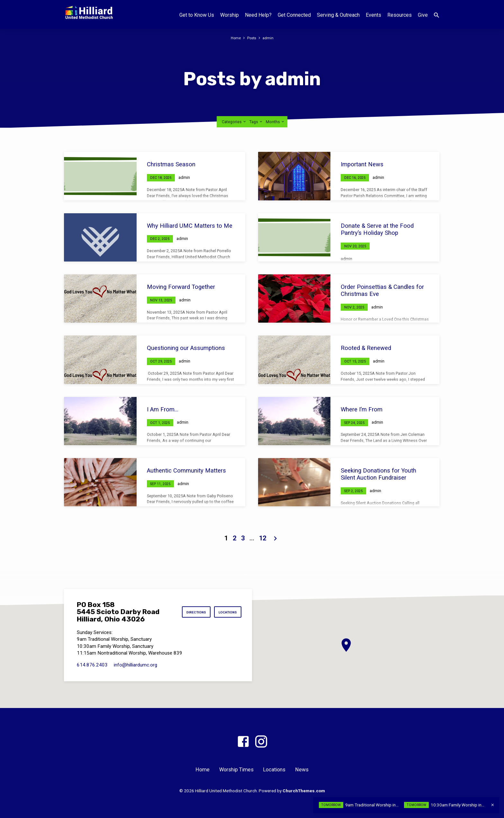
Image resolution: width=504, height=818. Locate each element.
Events (373, 15)
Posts (252, 38)
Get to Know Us (197, 15)
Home (235, 38)
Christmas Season (171, 164)
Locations (226, 612)
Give (423, 15)
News (302, 770)
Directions (191, 612)
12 (263, 538)
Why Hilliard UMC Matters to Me (190, 226)
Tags (256, 122)
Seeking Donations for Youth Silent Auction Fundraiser (378, 474)
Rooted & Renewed (366, 348)
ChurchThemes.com (304, 791)
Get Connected (294, 15)
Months (275, 122)
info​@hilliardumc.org (135, 665)
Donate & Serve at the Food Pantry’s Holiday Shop (377, 229)
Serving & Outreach (338, 15)
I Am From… (163, 409)
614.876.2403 (92, 665)
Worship (230, 15)
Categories (234, 122)
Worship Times (236, 770)
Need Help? (258, 15)
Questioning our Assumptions (186, 348)
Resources (400, 15)
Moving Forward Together (181, 287)
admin (270, 38)
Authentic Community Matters (186, 470)
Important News (362, 164)
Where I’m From (362, 409)
